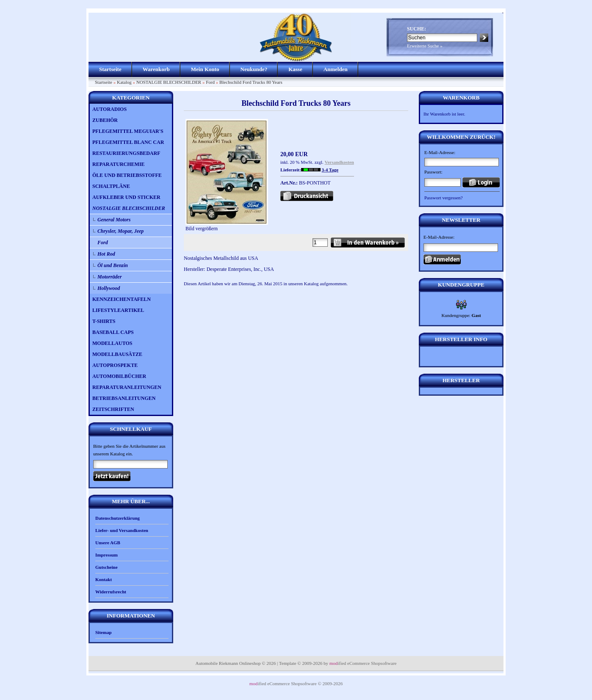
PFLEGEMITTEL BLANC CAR (128, 142)
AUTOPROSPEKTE (115, 365)
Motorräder (109, 277)
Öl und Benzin (113, 265)
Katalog (124, 82)
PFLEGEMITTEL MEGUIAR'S (128, 131)
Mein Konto (205, 69)
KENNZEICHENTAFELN (122, 299)
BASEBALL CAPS (113, 332)
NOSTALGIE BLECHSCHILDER (169, 82)
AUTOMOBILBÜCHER (119, 376)
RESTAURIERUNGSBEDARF (126, 153)
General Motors (114, 220)
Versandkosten (339, 162)
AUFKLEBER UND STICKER (126, 197)
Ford (210, 82)
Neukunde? (254, 69)
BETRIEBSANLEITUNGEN (124, 398)
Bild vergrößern (227, 226)
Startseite (110, 69)
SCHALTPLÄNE (111, 186)
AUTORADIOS (109, 109)
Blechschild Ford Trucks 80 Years (251, 82)
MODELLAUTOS (112, 343)
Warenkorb (156, 69)
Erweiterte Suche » (425, 46)
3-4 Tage (330, 170)
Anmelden (336, 69)
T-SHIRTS (104, 321)
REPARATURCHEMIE (119, 164)
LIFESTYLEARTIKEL (118, 310)
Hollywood (109, 288)
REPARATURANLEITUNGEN (127, 387)
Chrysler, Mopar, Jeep (120, 231)
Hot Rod (106, 254)
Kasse (295, 69)
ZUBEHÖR (105, 120)
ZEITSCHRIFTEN (113, 409)
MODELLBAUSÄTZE (117, 354)
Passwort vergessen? (444, 198)
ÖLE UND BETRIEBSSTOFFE (127, 175)
